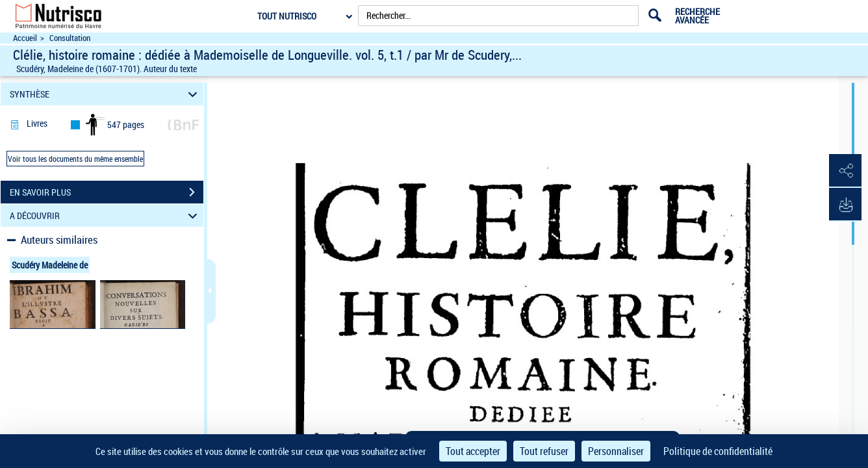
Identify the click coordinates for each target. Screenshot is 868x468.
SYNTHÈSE (106, 94)
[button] (845, 171)
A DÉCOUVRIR (106, 215)
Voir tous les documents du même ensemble (75, 159)
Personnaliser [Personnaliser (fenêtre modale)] (616, 451)
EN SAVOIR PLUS (107, 192)
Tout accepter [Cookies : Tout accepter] (473, 451)
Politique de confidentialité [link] (718, 451)
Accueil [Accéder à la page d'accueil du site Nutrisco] (25, 38)
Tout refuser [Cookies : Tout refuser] (544, 451)
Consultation (70, 38)
